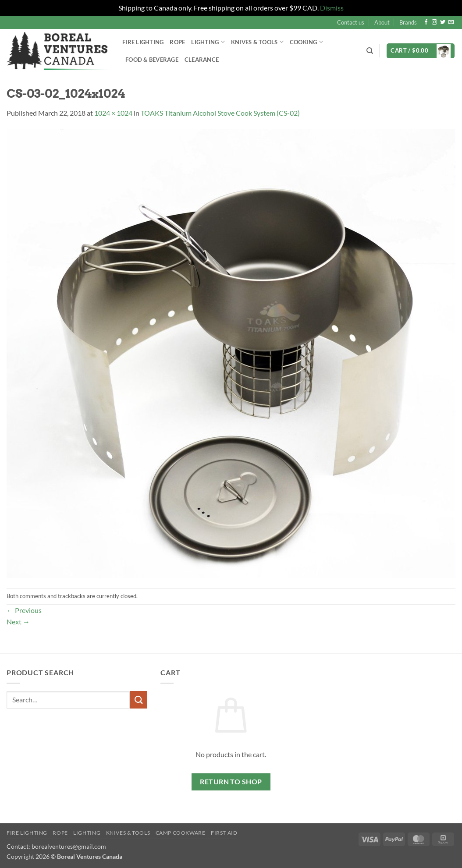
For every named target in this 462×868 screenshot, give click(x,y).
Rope (177, 42)
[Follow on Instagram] (434, 22)
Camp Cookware (181, 833)
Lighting (208, 42)
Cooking (306, 42)
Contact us (351, 22)
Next (18, 622)
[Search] (370, 51)
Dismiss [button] (332, 8)
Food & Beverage (152, 60)
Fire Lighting (143, 42)
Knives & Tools (257, 42)
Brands (408, 22)
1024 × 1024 (113, 113)
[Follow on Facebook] (426, 22)
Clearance (202, 60)
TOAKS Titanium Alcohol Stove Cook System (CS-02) (220, 113)
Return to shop (231, 782)
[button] (421, 51)
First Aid (224, 833)
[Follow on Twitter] (443, 22)
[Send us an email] (451, 22)
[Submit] (139, 700)
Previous (24, 610)
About (382, 22)
